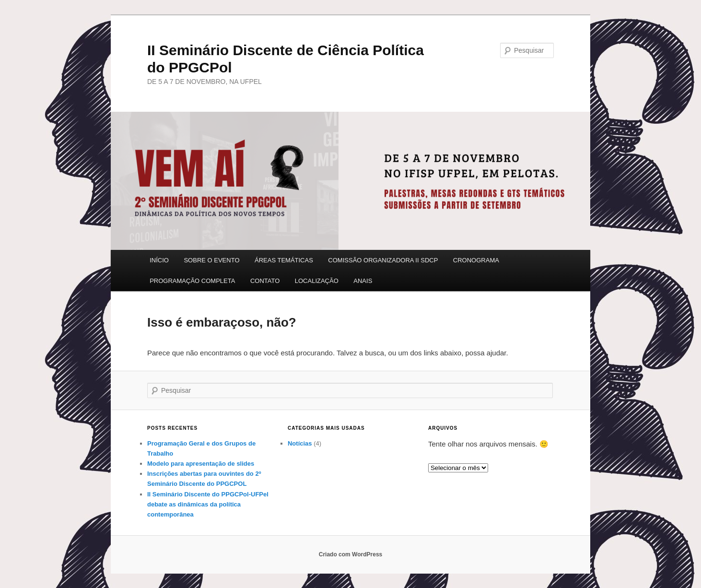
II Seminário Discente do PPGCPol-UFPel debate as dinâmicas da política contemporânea (208, 504)
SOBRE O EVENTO (211, 260)
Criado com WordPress (350, 554)
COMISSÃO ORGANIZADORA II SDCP (383, 260)
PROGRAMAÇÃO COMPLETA (192, 281)
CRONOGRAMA (476, 260)
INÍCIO (159, 260)
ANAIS (363, 281)
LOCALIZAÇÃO (317, 281)
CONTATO (265, 281)
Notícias (300, 443)
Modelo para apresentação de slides (201, 464)
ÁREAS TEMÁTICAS (284, 260)
